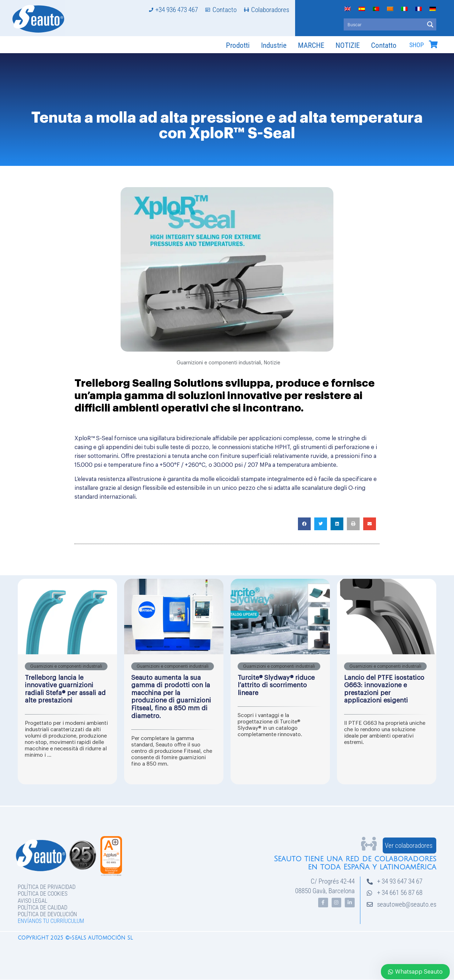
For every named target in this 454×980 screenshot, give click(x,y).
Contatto (384, 45)
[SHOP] (433, 44)
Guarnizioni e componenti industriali (219, 363)
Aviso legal (32, 901)
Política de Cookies (43, 894)
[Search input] (384, 24)
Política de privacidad (47, 887)
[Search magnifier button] (430, 24)
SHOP (417, 45)
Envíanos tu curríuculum (51, 921)
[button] (304, 524)
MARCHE (311, 45)
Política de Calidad (43, 908)
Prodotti (238, 45)
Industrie (274, 45)
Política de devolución (47, 914)
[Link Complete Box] (67, 682)
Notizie (272, 363)
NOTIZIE (348, 45)
